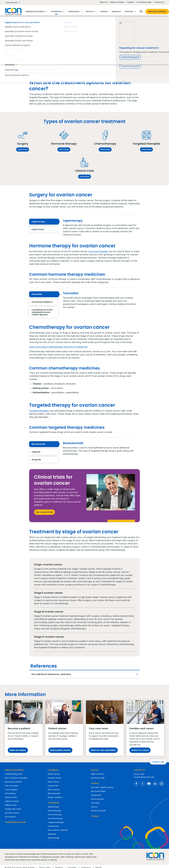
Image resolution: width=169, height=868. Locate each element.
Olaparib (45, 452)
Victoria (94, 807)
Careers (95, 816)
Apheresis (52, 834)
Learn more (23, 149)
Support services (12, 801)
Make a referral (97, 774)
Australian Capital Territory (102, 787)
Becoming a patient (13, 782)
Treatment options (24, 69)
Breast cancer (54, 774)
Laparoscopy (45, 222)
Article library (10, 793)
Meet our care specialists (103, 750)
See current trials (44, 512)
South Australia (97, 799)
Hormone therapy (55, 818)
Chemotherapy (54, 811)
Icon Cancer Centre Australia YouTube (149, 784)
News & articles (117, 2)
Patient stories (11, 797)
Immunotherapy (55, 815)
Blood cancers (54, 790)
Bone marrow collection (58, 830)
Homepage (13, 12)
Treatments (54, 803)
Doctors (95, 770)
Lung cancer (53, 786)
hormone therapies (98, 251)
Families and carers (13, 809)
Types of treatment (43, 69)
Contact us (159, 2)
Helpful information (14, 770)
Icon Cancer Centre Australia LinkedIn (155, 784)
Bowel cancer (54, 782)
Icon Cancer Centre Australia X (143, 784)
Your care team (12, 786)
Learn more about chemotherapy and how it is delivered (58, 347)
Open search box (141, 12)
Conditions (53, 770)
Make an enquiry (18, 750)
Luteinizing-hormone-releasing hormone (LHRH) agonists (45, 312)
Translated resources (15, 822)
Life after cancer (12, 813)
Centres (95, 783)
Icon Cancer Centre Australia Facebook (136, 784)
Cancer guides (11, 790)
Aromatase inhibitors (45, 302)
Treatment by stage (77, 69)
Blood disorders (54, 793)
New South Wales (98, 791)
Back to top (157, 762)
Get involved (10, 817)
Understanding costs (14, 774)
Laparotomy (45, 229)
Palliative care (11, 805)
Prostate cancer (55, 778)
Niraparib (45, 460)
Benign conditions (55, 797)
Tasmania (95, 803)
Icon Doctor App (144, 2)
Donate (131, 2)
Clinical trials (60, 69)
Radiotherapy (53, 807)
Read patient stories (60, 750)
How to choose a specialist (16, 778)
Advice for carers (140, 750)
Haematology (54, 838)
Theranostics (53, 826)
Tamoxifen (45, 294)
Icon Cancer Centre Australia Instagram (161, 784)
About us (104, 2)
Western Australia (98, 811)
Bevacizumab (45, 444)
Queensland (96, 795)
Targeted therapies (39, 411)
